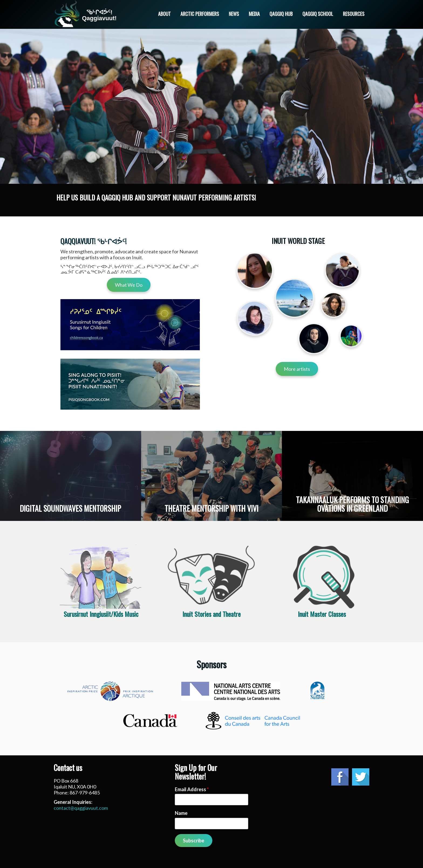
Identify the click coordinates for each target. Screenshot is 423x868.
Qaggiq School (318, 14)
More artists (297, 369)
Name (181, 813)
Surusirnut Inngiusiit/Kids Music (101, 614)
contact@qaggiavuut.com (81, 808)
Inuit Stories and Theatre (211, 614)
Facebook (340, 777)
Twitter (361, 777)
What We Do (129, 285)
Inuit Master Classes (322, 614)
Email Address (192, 789)
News (234, 14)
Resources (354, 14)
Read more (71, 476)
